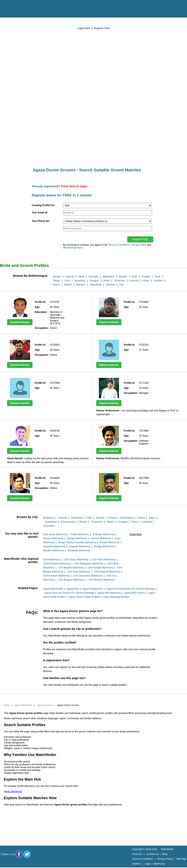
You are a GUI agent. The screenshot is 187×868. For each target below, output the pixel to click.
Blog (165, 854)
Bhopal (83, 522)
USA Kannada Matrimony (57, 564)
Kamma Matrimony (101, 538)
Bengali (57, 277)
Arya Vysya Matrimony (55, 534)
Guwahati (147, 522)
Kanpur (141, 518)
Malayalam (109, 277)
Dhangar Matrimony (103, 534)
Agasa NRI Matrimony (109, 593)
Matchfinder (167, 849)
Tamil (157, 277)
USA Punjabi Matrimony (100, 568)
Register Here (102, 28)
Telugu (56, 281)
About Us (137, 854)
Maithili (68, 285)
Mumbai (100, 518)
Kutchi (56, 285)
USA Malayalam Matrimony (89, 564)
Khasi (146, 281)
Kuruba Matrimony (110, 542)
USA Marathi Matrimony (71, 568)
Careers (136, 864)
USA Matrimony (51, 560)
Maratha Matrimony (53, 550)
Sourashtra (49, 526)
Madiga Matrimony (104, 546)
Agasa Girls (73, 589)
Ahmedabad (127, 518)
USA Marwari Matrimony (101, 580)
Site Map (181, 859)
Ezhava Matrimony (53, 538)
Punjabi (146, 277)
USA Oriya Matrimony (79, 572)
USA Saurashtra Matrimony (88, 576)
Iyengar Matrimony (77, 538)
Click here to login (74, 186)
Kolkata (112, 518)
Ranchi (110, 522)
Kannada (93, 277)
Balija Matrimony (80, 534)
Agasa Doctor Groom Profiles (84, 597)
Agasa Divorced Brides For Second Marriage (131, 589)
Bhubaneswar (68, 522)
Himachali (120, 281)
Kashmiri (134, 281)
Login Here (84, 28)
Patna (135, 522)
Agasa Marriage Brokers (116, 597)
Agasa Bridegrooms (92, 589)
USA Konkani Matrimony (56, 576)
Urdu (67, 281)
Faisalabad (51, 522)
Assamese (80, 281)
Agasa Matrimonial (53, 589)
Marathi (123, 277)
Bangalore (49, 518)
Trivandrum (97, 522)
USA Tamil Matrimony (104, 560)
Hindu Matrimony (13, 791)
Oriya (134, 277)
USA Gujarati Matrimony (107, 572)
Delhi (89, 518)
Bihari (107, 281)
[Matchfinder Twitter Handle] (27, 854)
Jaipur (152, 518)
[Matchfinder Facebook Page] (19, 854)
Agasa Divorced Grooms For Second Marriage (69, 593)
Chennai (62, 518)
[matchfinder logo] (20, 9)
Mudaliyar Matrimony (79, 550)
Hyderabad (77, 518)
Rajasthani (96, 285)
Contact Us (152, 854)
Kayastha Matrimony (54, 546)
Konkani (158, 281)
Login (147, 864)
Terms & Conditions (119, 245)
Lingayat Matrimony (80, 546)
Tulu (122, 285)
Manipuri (81, 285)
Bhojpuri (94, 281)
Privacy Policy (139, 245)
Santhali (110, 285)
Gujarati (70, 277)
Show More (136, 534)
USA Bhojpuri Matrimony (72, 580)
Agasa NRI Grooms (135, 593)
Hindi (81, 277)
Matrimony (159, 864)
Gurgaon (123, 522)
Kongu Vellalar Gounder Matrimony (77, 542)
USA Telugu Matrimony (76, 560)
